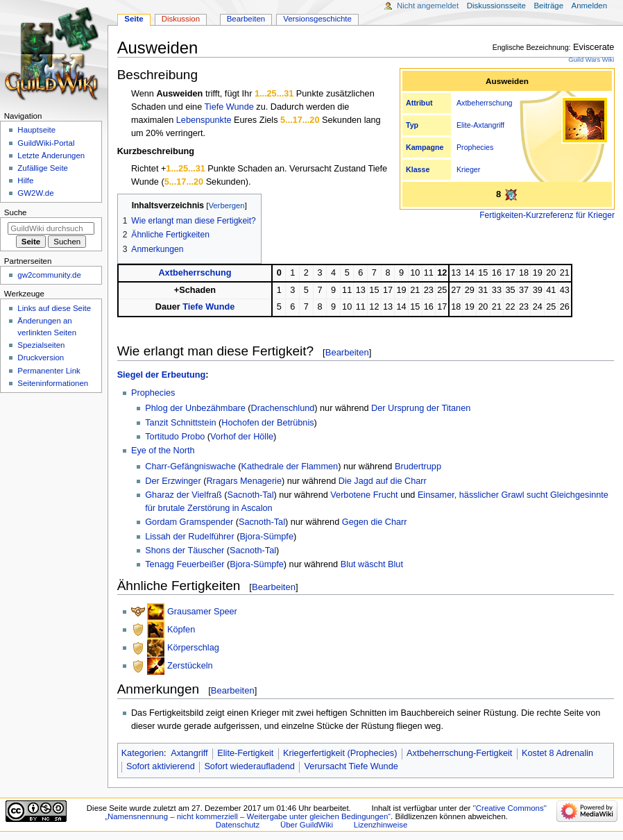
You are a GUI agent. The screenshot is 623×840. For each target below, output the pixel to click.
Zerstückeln (190, 666)
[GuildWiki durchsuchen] (51, 228)
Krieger (468, 169)
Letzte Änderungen (51, 156)
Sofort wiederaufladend (249, 766)
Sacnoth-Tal (251, 495)
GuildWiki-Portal (46, 143)
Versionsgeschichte (317, 19)
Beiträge (548, 6)
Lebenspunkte (204, 120)
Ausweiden (179, 94)
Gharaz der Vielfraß (183, 495)
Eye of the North (163, 451)
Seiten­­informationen (53, 383)
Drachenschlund (283, 408)
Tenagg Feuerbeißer (185, 564)
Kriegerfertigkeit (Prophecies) (340, 753)
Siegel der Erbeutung (162, 375)
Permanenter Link (49, 371)
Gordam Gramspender (189, 522)
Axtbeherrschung (485, 103)
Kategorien (143, 753)
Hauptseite (36, 130)
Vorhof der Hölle (242, 437)
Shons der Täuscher (185, 551)
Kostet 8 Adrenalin (557, 753)
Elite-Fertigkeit (245, 753)
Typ (412, 125)
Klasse (418, 169)
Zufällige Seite (43, 168)
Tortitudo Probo (175, 437)
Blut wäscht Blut (372, 564)
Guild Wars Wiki (591, 60)
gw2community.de (49, 275)
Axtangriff (489, 125)
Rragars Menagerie (244, 481)
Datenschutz (238, 825)
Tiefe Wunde (229, 107)
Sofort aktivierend (161, 766)
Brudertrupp (418, 467)
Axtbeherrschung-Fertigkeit (459, 753)
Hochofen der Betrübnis (267, 423)
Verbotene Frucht (364, 495)
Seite (134, 19)
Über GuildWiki (307, 825)
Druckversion (41, 358)
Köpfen (181, 630)
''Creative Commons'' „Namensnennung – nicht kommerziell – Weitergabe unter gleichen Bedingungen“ (326, 812)
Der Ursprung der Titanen (421, 408)
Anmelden (590, 6)
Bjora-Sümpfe (266, 537)
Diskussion (181, 19)
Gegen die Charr (375, 522)
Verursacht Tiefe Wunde (351, 766)
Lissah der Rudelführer (189, 537)
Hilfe (25, 180)
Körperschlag (193, 648)
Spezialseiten (41, 345)
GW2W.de (35, 193)
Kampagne (425, 147)
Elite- (465, 125)
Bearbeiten (347, 352)
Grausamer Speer (202, 612)
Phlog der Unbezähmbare (195, 408)
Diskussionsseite (496, 6)
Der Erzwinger (173, 481)
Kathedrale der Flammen (289, 467)
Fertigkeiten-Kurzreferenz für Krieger (547, 215)
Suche (16, 212)
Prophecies (475, 147)
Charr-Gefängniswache (190, 467)
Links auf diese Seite (54, 308)
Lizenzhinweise (381, 825)
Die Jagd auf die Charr (383, 481)
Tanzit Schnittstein (180, 423)
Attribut (419, 103)
